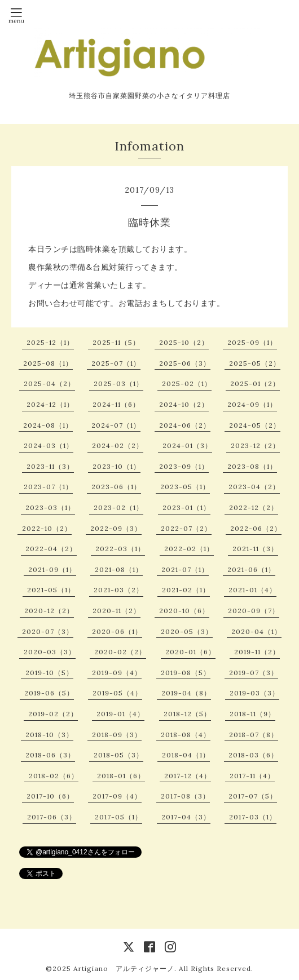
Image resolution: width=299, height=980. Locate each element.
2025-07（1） (116, 363)
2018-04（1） (186, 755)
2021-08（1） (119, 569)
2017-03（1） (253, 817)
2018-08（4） (186, 735)
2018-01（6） (121, 776)
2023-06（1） (116, 487)
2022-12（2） (254, 507)
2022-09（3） (116, 528)
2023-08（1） (252, 466)
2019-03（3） (254, 693)
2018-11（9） (252, 714)
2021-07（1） (185, 569)
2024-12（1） (50, 404)
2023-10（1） (116, 466)
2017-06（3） (52, 817)
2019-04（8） (186, 693)
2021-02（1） (186, 590)
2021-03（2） (118, 590)
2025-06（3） (185, 363)
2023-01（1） (186, 507)
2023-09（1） (184, 466)
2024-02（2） (118, 445)
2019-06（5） (49, 693)
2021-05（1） (51, 590)
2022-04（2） (51, 549)
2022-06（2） (256, 528)
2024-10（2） (184, 404)
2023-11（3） (50, 466)
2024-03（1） (49, 445)
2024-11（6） (116, 404)
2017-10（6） (50, 796)
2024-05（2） (255, 425)
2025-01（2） (255, 383)
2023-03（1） (50, 507)
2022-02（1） (189, 549)
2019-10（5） (49, 673)
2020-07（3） (48, 631)
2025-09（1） (252, 342)
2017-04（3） (186, 817)
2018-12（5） (187, 714)
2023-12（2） (255, 445)
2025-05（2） (255, 363)
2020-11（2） (116, 611)
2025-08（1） (48, 363)
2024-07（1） (116, 425)
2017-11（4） (252, 776)
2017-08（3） (185, 796)
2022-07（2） (186, 528)
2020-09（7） (254, 611)
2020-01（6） (190, 652)
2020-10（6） (184, 611)
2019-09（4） (117, 673)
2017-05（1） (118, 817)
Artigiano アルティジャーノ (124, 968)
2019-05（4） (117, 693)
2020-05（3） (187, 631)
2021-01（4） (252, 590)
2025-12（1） (50, 342)
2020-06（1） (117, 631)
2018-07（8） (254, 735)
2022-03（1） (120, 549)
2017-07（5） (253, 796)
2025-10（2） (184, 342)
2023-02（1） (118, 507)
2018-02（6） (54, 776)
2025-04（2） (49, 383)
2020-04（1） (256, 631)
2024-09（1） (252, 404)
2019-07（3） (254, 673)
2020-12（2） (49, 611)
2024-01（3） (187, 445)
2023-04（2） (254, 487)
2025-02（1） (187, 383)
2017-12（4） (188, 776)
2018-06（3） (50, 755)
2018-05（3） (118, 755)
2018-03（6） (253, 755)
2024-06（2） (185, 425)
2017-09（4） (117, 796)
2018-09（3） (117, 735)
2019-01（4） (120, 714)
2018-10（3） (49, 735)
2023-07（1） (48, 487)
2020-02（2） (120, 652)
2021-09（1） (52, 569)
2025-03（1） (118, 383)
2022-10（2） (47, 528)
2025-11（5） (116, 342)
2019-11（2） (257, 652)
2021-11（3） (255, 549)
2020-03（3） (50, 652)
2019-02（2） (53, 714)
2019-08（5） (186, 673)
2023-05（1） (185, 487)
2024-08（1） (48, 425)
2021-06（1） (251, 569)
